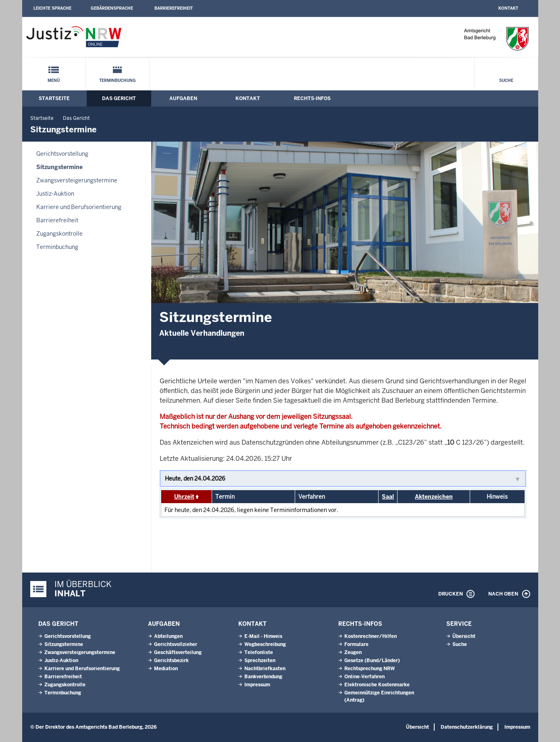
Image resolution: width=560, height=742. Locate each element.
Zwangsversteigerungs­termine (77, 180)
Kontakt (508, 8)
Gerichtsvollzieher (176, 644)
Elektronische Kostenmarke (377, 685)
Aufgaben (183, 98)
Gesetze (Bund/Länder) (372, 660)
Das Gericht (119, 98)
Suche (506, 80)
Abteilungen (168, 636)
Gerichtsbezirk (171, 660)
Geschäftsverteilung (178, 652)
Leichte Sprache (52, 8)
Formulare (356, 644)
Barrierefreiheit (174, 8)
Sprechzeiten (260, 660)
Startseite (54, 98)
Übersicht (464, 636)
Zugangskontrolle (59, 234)
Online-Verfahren (364, 677)
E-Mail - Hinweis (263, 636)
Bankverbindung (263, 677)
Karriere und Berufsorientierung (79, 207)
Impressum (257, 685)
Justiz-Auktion (55, 194)
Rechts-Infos (312, 98)
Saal (388, 497)
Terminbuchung (118, 80)
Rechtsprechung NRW (370, 669)
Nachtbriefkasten (265, 669)
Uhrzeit (184, 497)
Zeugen (353, 652)
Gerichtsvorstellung (62, 154)
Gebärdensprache (112, 8)
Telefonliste (259, 652)
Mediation (166, 669)
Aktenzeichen (434, 497)
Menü (54, 80)
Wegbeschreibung (265, 644)
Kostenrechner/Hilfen (371, 636)
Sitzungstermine (59, 167)
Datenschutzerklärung (467, 727)
